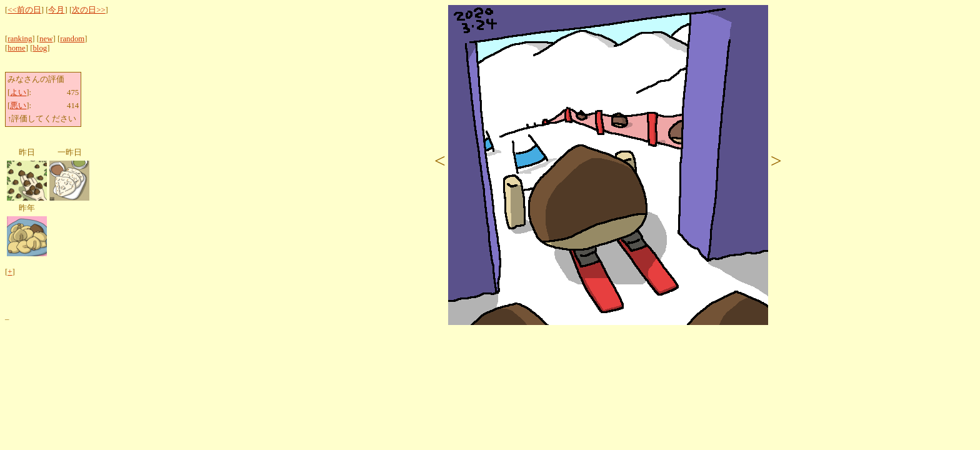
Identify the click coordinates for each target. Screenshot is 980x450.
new (46, 39)
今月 (56, 10)
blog (40, 48)
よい (18, 92)
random (72, 39)
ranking (20, 39)
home (16, 48)
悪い (18, 106)
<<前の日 (24, 10)
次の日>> (88, 10)
